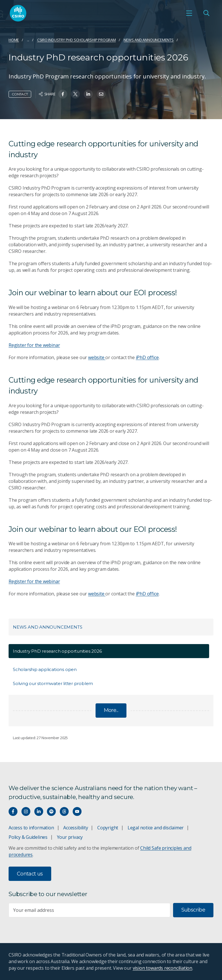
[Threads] (64, 811)
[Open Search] (206, 13)
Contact (20, 94)
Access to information (31, 828)
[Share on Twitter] (75, 94)
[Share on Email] (101, 94)
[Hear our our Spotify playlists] (51, 811)
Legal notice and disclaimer (156, 828)
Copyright (108, 828)
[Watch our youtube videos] (77, 811)
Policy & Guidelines (28, 837)
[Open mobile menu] (189, 13)
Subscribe (193, 910)
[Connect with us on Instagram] (26, 811)
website (97, 357)
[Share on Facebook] (63, 94)
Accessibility (76, 828)
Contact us (30, 874)
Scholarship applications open (45, 669)
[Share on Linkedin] (88, 94)
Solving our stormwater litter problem (53, 683)
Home (14, 40)
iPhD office (147, 357)
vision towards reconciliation (163, 968)
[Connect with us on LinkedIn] (39, 811)
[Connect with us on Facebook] (13, 811)
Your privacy (70, 837)
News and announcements (148, 40)
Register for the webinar (34, 345)
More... (111, 710)
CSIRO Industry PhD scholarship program (77, 40)
